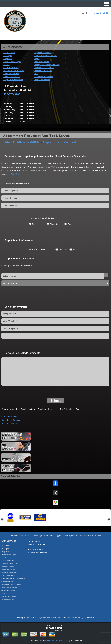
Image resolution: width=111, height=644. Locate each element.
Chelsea (74, 617)
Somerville (28, 617)
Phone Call (55, 224)
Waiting (76, 250)
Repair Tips (37, 536)
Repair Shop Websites (54, 641)
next (109, 519)
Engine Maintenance (43, 53)
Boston (60, 617)
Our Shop (14, 536)
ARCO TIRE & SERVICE (22, 142)
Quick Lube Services (43, 71)
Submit (55, 401)
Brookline (90, 617)
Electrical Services (11, 74)
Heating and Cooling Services (47, 65)
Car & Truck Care (11, 68)
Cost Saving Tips (9, 416)
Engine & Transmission (13, 80)
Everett (54, 617)
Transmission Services (43, 77)
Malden (67, 617)
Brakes (6, 65)
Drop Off (62, 250)
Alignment (8, 59)
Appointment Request (59, 142)
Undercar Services (42, 80)
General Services (41, 62)
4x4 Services (9, 53)
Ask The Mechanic (10, 424)
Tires (36, 74)
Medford (46, 617)
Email (35, 224)
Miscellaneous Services (44, 68)
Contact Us (49, 536)
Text (69, 224)
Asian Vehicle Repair (12, 62)
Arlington (82, 617)
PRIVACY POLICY (85, 536)
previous (2, 519)
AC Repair (8, 56)
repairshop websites (54, 629)
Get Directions (42, 552)
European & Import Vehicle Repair (13, 579)
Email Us (32, 552)
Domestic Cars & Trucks (14, 71)
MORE (98, 536)
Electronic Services (12, 77)
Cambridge (38, 617)
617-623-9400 (99, 13)
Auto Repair (25, 536)
